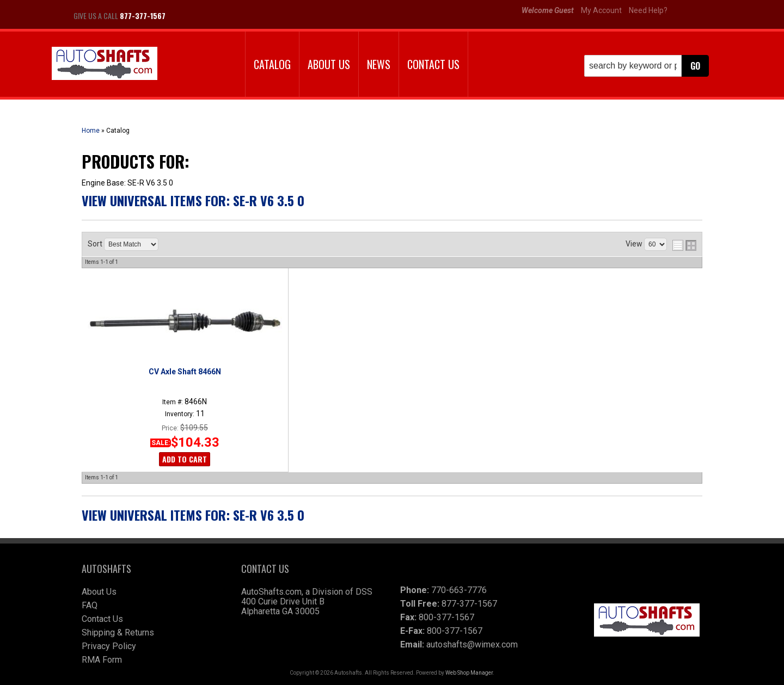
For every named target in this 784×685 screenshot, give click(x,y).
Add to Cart (185, 459)
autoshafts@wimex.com (472, 644)
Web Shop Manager (469, 673)
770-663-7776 (459, 590)
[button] (647, 66)
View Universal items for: (193, 200)
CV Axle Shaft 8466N (185, 372)
